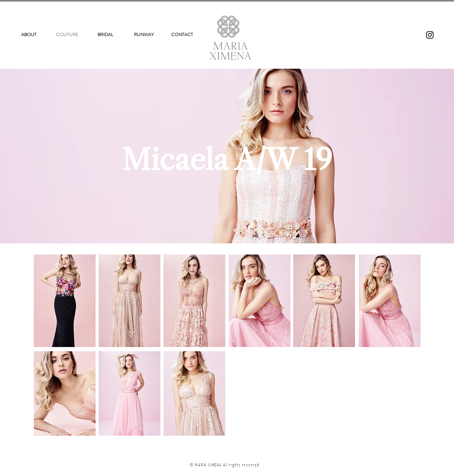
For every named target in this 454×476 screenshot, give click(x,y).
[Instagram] (430, 35)
